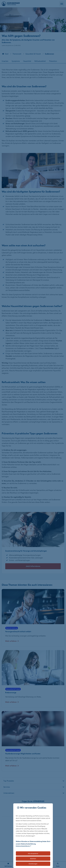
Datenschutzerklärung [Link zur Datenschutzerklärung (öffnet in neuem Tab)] (23, 846)
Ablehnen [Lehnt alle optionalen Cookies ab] (33, 859)
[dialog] (33, 836)
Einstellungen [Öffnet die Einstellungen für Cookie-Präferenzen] (33, 864)
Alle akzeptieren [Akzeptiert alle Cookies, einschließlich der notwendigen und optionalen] (33, 853)
